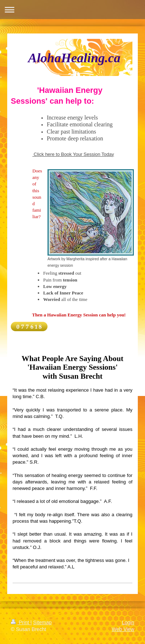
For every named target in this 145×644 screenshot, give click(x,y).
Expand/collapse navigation (72, 10)
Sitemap (42, 622)
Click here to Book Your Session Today (73, 154)
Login (128, 622)
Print (21, 622)
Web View (123, 629)
